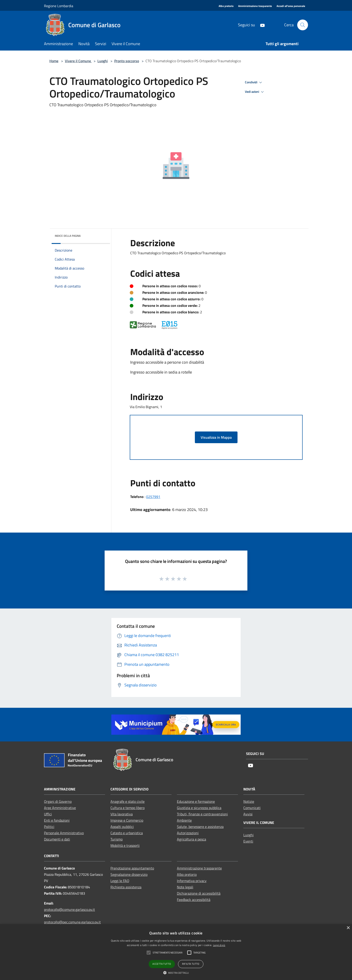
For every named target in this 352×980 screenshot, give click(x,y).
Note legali (185, 887)
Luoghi (103, 61)
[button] (176, 973)
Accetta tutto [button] (162, 964)
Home (54, 61)
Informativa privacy (192, 881)
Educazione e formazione (196, 801)
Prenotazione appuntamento (132, 868)
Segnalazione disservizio (129, 874)
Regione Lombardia (59, 6)
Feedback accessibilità (194, 900)
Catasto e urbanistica (127, 833)
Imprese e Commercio (127, 820)
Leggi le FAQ (120, 881)
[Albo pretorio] (226, 6)
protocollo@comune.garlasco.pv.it (69, 909)
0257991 (153, 497)
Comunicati (252, 808)
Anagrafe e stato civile (128, 801)
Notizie (249, 801)
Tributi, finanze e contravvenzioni (202, 814)
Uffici (48, 814)
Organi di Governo (58, 801)
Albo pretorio (187, 874)
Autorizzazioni (188, 833)
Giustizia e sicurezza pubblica (199, 808)
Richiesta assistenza (126, 887)
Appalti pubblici (122, 827)
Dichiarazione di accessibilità (199, 893)
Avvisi (248, 814)
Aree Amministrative (60, 808)
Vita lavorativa (122, 814)
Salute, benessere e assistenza (200, 827)
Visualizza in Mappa (216, 437)
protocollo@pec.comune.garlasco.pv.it (72, 922)
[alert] (176, 952)
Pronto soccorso (127, 61)
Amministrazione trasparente (199, 868)
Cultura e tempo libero (128, 808)
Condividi (254, 82)
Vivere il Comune (78, 61)
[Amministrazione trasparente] (255, 6)
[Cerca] (303, 25)
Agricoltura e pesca (191, 839)
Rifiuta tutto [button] (191, 964)
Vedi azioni (255, 92)
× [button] (348, 928)
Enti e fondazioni (57, 820)
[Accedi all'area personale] (291, 6)
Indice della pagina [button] (68, 236)
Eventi (248, 841)
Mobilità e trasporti (125, 845)
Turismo (117, 839)
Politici (49, 827)
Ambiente (184, 820)
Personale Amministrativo (64, 833)
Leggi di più (219, 945)
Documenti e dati (57, 839)
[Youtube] (261, 25)
